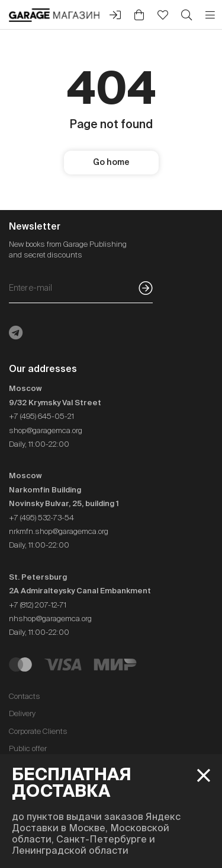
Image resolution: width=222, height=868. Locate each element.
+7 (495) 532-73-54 (41, 518)
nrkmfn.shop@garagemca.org (59, 531)
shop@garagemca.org (46, 430)
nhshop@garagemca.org (50, 619)
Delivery (22, 713)
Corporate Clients (38, 731)
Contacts (25, 696)
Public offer (28, 748)
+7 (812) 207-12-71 (38, 605)
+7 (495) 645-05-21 (41, 416)
